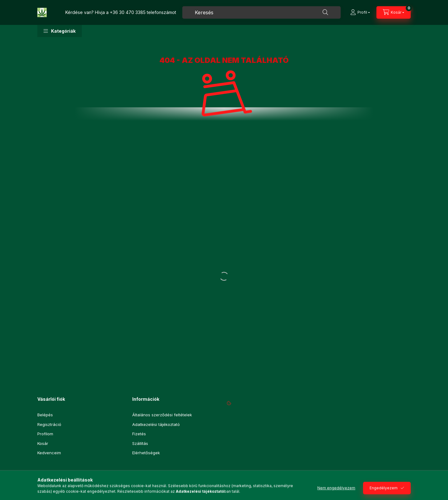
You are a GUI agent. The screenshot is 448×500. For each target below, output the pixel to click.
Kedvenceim (49, 453)
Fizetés (139, 434)
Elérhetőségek (146, 453)
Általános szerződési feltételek (162, 415)
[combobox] (261, 12)
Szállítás (140, 443)
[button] (60, 31)
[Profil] (360, 12)
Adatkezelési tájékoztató (156, 424)
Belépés (45, 415)
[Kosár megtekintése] (394, 12)
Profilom (45, 434)
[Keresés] (325, 12)
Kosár (43, 443)
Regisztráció (49, 424)
